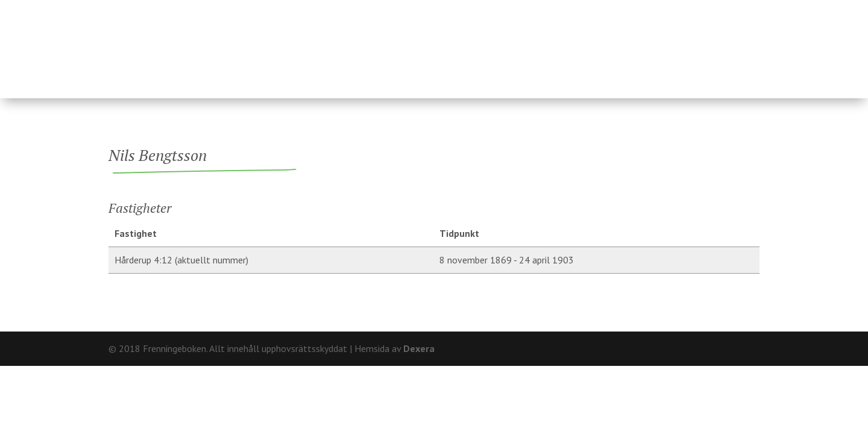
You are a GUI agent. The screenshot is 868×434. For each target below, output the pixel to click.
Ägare (427, 44)
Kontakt (739, 9)
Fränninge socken (524, 44)
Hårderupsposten (673, 44)
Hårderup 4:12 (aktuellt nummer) (181, 260)
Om (699, 9)
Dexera (419, 348)
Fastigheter (350, 44)
